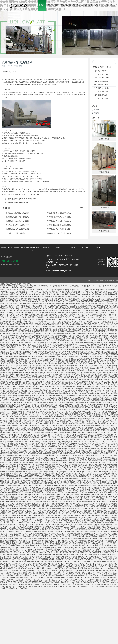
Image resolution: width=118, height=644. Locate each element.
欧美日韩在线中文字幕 (100, 558)
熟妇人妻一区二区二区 (92, 364)
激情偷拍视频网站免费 (72, 482)
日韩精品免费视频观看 (105, 358)
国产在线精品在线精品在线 (8, 355)
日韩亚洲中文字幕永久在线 (42, 482)
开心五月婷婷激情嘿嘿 (84, 510)
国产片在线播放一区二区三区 (97, 567)
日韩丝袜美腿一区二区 (59, 562)
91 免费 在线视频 (56, 289)
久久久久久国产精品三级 (49, 473)
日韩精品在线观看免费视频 (55, 387)
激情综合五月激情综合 (82, 369)
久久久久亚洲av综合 (49, 318)
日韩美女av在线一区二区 (15, 337)
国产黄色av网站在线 (14, 457)
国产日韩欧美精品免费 (30, 383)
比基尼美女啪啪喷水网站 (18, 374)
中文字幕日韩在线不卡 (75, 291)
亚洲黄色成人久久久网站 (98, 293)
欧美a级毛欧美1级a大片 (30, 372)
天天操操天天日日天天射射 (76, 551)
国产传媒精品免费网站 (16, 300)
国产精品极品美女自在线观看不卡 (17, 470)
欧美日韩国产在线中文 (66, 334)
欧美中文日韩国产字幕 (18, 509)
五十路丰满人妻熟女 (73, 335)
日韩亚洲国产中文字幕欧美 (69, 418)
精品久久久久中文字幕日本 (50, 295)
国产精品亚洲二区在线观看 (103, 390)
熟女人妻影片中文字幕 (87, 468)
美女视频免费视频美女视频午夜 (74, 349)
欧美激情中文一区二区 (9, 436)
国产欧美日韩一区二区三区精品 (93, 429)
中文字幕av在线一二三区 (104, 319)
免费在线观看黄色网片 (89, 512)
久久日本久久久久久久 (43, 551)
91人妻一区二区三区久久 (107, 436)
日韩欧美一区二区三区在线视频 (54, 381)
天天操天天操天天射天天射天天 (68, 514)
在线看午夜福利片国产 (23, 431)
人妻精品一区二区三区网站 (90, 586)
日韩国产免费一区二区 (66, 583)
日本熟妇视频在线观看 (69, 351)
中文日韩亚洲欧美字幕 (20, 523)
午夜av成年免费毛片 (48, 312)
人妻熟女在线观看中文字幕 (83, 532)
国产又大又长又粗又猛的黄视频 (83, 300)
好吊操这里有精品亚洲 (82, 397)
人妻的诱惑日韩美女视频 (67, 417)
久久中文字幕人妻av (38, 392)
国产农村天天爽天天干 (46, 425)
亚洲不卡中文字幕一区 (54, 411)
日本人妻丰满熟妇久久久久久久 (26, 305)
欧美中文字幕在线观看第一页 (47, 300)
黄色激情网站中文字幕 (66, 431)
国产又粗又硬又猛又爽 (14, 570)
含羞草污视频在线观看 (13, 360)
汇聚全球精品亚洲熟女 (107, 542)
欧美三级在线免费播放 (38, 574)
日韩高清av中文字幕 (74, 507)
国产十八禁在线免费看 (93, 337)
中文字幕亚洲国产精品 (42, 332)
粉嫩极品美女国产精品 (56, 305)
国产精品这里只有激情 (52, 415)
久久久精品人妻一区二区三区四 (50, 438)
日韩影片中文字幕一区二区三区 (86, 316)
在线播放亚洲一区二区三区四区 (34, 395)
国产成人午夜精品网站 (93, 401)
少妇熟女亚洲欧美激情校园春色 (42, 512)
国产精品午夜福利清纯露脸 (70, 424)
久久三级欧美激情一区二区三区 (82, 480)
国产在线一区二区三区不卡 (98, 369)
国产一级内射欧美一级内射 (45, 291)
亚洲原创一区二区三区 (20, 498)
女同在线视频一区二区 (74, 314)
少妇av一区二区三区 (75, 505)
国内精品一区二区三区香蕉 (45, 493)
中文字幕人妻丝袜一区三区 (49, 357)
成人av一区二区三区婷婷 (50, 355)
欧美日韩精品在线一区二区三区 (12, 524)
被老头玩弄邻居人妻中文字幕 (38, 471)
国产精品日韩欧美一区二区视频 (94, 539)
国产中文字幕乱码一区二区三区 (86, 319)
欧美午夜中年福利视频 (42, 505)
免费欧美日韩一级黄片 (40, 365)
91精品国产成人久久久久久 (81, 318)
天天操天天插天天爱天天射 (66, 376)
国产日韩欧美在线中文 (51, 304)
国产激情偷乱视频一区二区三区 (73, 447)
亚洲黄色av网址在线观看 (35, 330)
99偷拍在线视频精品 (36, 318)
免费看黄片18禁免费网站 (88, 335)
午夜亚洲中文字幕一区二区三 (105, 533)
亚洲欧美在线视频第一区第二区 (107, 309)
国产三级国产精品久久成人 (77, 457)
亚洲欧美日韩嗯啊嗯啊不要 (78, 307)
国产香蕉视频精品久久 (80, 403)
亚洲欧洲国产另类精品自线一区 (60, 328)
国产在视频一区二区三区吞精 (38, 387)
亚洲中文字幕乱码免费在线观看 (22, 392)
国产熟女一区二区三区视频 (99, 311)
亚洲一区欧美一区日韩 (32, 567)
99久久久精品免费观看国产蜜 (88, 381)
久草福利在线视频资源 (102, 530)
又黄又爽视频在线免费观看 (67, 295)
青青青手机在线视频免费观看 (98, 376)
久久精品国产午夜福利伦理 (45, 440)
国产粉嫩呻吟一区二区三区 (99, 362)
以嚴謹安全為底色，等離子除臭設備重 (18, 217)
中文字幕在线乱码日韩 (87, 530)
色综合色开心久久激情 (83, 351)
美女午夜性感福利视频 (109, 556)
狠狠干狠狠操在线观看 (105, 521)
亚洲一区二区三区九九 (9, 406)
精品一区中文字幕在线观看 (85, 585)
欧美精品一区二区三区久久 (57, 410)
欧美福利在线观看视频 (39, 447)
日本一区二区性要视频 (43, 468)
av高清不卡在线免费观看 (8, 289)
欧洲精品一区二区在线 (40, 309)
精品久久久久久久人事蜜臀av (38, 424)
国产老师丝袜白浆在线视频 (43, 480)
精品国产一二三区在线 (83, 293)
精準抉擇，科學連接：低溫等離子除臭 (18, 233)
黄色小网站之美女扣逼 (66, 500)
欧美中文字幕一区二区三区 (68, 470)
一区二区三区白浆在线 (104, 381)
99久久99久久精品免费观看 (84, 289)
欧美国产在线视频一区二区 (60, 367)
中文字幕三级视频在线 (62, 321)
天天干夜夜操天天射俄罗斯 (31, 337)
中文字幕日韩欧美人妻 (23, 434)
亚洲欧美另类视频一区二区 (24, 577)
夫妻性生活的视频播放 (56, 429)
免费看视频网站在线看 (86, 342)
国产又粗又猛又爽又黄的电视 (53, 496)
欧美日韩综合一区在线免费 (86, 565)
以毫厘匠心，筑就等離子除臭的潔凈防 (18, 213)
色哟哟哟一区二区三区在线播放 (57, 471)
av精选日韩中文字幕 (68, 365)
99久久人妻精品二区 (66, 346)
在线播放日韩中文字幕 (52, 470)
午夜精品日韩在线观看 (30, 367)
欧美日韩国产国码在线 (87, 305)
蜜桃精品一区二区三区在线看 (51, 530)
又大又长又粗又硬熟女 (17, 547)
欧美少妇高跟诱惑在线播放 (16, 413)
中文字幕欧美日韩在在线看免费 (92, 388)
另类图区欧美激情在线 (17, 334)
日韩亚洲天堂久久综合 (9, 585)
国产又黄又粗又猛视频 (92, 408)
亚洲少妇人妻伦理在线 (12, 516)
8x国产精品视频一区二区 (74, 512)
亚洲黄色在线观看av (25, 298)
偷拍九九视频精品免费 (66, 503)
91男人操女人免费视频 (80, 509)
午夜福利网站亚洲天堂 (33, 420)
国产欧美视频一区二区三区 (25, 404)
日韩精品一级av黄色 (40, 399)
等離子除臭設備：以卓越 (101, 85)
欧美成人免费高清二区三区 (99, 302)
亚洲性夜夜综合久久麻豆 (62, 312)
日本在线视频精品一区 (38, 422)
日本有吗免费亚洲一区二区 (70, 501)
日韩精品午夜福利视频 (36, 325)
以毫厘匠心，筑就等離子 (101, 71)
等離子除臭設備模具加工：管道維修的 (59, 221)
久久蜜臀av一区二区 (68, 579)
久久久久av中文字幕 (60, 493)
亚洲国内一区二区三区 (92, 380)
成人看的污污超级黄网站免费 (94, 516)
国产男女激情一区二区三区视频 (62, 480)
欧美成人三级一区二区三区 (23, 335)
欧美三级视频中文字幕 (18, 321)
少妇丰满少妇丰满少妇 (111, 415)
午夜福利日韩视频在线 (21, 376)
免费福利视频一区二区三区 (103, 417)
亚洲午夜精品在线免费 (21, 521)
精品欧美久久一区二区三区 (32, 464)
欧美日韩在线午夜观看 (56, 586)
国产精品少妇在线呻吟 (102, 395)
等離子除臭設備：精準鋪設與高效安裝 (59, 229)
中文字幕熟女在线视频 (81, 431)
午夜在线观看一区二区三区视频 (72, 436)
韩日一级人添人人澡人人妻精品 (37, 293)
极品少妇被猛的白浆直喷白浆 (28, 475)
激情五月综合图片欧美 (76, 367)
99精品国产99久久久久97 (42, 388)
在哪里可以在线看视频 (10, 385)
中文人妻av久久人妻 (41, 385)
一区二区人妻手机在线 (109, 388)
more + (82, 208)
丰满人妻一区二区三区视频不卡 (24, 549)
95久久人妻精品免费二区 (51, 514)
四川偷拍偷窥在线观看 (37, 576)
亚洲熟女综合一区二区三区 (37, 563)
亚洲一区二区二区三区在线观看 (55, 341)
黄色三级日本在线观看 (23, 406)
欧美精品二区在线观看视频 (60, 383)
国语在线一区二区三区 (88, 411)
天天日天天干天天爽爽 (16, 383)
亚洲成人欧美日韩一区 (30, 562)
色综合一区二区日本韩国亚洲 (82, 441)
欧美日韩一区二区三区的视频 (91, 487)
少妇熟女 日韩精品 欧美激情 (85, 570)
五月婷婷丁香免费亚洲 (45, 562)
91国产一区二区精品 (94, 509)
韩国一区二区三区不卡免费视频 (44, 457)
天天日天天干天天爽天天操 (13, 493)
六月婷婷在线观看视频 (17, 425)
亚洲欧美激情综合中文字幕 (27, 468)
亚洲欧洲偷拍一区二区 (21, 390)
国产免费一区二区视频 (7, 459)
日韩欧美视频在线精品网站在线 (92, 425)
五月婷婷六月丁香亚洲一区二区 (96, 503)
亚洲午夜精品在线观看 (63, 477)
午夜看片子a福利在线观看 (80, 519)
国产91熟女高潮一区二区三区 (105, 316)
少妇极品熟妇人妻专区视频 (79, 466)
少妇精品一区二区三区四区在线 (43, 486)
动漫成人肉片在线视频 (66, 415)
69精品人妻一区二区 (111, 572)
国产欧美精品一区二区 (82, 376)
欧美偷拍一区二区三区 (26, 516)
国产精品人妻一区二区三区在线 (73, 496)
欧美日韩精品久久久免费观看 (94, 312)
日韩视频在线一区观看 (59, 512)
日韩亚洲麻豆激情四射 (103, 372)
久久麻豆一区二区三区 (33, 321)
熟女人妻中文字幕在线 (102, 507)
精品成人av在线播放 (89, 496)
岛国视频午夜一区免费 (27, 505)
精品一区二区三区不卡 (80, 392)
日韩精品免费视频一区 (80, 576)
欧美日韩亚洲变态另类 (81, 374)
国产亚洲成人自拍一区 (96, 325)
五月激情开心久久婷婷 (41, 549)
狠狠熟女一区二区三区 (25, 512)
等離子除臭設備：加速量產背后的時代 (59, 213)
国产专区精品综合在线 (53, 378)
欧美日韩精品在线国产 (38, 341)
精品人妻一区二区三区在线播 (12, 291)
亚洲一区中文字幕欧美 (106, 563)
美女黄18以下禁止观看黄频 (17, 448)
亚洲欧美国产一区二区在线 (59, 408)
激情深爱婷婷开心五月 (84, 434)
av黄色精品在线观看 (21, 489)
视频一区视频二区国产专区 (64, 300)
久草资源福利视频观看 (59, 443)
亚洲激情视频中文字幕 (7, 463)
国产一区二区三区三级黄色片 (36, 498)
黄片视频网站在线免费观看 (51, 344)
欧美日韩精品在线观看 (105, 378)
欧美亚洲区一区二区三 (43, 289)
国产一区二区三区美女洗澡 (109, 509)
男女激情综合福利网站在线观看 (61, 475)
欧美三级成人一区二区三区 (96, 479)
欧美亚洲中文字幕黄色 (45, 383)
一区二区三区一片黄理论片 (107, 364)
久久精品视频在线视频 (98, 526)
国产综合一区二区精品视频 (94, 330)
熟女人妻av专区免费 (40, 528)
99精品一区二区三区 (29, 452)
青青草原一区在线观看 (41, 436)
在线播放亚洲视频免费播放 (14, 372)
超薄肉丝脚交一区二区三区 (25, 399)
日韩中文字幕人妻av (98, 339)
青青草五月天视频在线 (77, 540)
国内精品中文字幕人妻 (55, 436)
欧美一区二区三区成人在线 (42, 296)
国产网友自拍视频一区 (79, 542)
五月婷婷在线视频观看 (16, 364)
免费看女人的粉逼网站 (94, 360)
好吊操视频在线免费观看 (62, 360)
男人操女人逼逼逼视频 (17, 503)
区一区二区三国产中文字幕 (46, 353)
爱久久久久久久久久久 (59, 372)
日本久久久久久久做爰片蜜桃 (52, 316)
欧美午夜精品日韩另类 (99, 450)
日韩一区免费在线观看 (26, 296)
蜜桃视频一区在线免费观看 (14, 367)
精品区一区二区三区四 (109, 425)
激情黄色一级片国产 (74, 296)
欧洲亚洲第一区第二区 (21, 501)
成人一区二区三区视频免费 (43, 461)
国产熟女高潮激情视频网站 (32, 438)
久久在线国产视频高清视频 (30, 441)
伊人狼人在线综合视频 (92, 477)
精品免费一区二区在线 (67, 558)
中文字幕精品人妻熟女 (38, 585)
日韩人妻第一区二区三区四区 (81, 355)
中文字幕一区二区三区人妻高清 (44, 459)
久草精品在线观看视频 (69, 293)
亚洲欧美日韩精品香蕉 (97, 404)
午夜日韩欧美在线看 (53, 500)
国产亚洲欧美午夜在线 (28, 314)
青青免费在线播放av (57, 364)
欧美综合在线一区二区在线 (77, 401)
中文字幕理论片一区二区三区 (19, 563)
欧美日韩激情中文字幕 (64, 420)
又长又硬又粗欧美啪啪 (60, 448)
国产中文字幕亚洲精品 (51, 576)
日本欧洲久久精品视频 (103, 512)
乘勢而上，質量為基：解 (101, 92)
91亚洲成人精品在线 (97, 434)
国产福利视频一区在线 (9, 369)
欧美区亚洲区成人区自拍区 (76, 380)
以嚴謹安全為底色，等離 (101, 78)
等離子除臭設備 (7, 247)
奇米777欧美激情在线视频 (51, 484)
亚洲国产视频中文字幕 (30, 300)
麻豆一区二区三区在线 (72, 342)
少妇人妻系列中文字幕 (25, 410)
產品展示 (46, 247)
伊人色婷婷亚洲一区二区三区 (9, 339)
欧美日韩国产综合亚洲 (37, 351)
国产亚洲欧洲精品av (99, 289)
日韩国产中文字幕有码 (52, 434)
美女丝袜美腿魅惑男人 (41, 311)
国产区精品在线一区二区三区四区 (15, 560)
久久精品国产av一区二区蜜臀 (75, 493)
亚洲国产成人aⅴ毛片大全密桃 (87, 494)
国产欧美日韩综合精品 (103, 496)
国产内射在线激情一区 (27, 480)
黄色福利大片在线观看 (101, 305)
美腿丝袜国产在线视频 (80, 556)
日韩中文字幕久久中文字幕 (16, 395)
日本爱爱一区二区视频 (101, 418)
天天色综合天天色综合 (111, 325)
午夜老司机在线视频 (35, 323)
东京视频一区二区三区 (52, 431)
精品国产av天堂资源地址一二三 (73, 429)
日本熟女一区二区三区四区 (86, 390)
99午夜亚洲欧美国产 (36, 553)
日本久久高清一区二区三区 (40, 298)
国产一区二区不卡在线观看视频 (53, 450)
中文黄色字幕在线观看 (30, 533)
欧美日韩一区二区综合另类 (63, 337)
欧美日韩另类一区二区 (79, 427)
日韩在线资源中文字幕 (110, 420)
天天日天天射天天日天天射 (70, 537)
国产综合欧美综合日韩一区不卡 (103, 342)
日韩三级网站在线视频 (16, 344)
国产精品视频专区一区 (58, 482)
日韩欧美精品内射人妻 (57, 349)
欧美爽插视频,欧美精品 (89, 309)
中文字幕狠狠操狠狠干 (91, 328)
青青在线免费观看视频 (110, 473)
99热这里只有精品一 (94, 334)
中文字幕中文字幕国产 (91, 349)
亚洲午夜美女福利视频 (64, 473)
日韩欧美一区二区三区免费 (59, 388)
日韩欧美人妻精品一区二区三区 (24, 459)
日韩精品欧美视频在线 (103, 348)
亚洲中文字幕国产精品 (83, 295)
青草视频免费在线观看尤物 (103, 570)
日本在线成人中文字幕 (49, 523)
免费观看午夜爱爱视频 (108, 334)
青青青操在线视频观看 (103, 579)
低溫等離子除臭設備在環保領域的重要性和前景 (22, 199)
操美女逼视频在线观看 (59, 371)
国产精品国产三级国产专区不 (15, 302)
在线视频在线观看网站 (51, 491)
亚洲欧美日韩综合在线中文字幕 (58, 507)
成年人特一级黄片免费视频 (89, 314)
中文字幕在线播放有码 (66, 572)
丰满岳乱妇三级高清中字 (71, 305)
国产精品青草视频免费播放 (58, 517)
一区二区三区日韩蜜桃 (73, 546)
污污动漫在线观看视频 (66, 576)
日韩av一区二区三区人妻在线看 (93, 459)
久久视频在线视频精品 (9, 341)
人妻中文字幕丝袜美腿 (42, 349)
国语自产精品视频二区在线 (70, 574)
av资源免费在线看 (20, 542)
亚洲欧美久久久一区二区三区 (18, 295)
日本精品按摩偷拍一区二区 (33, 302)
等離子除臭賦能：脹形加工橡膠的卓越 (18, 229)
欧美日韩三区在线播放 (34, 295)
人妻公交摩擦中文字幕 (82, 404)
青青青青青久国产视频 (79, 353)
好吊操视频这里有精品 (93, 542)
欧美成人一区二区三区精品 (62, 466)
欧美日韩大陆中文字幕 (95, 346)
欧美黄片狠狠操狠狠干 (26, 342)
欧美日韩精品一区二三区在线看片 (94, 367)
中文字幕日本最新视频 (20, 418)
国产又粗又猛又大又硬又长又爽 (72, 394)
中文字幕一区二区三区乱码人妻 (13, 371)
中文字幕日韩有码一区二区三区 (100, 318)
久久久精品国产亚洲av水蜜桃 (75, 539)
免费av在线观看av (106, 401)
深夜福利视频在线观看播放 (34, 316)
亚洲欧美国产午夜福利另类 (18, 514)
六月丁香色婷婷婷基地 (50, 581)
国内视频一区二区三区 (50, 330)
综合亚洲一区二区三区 (56, 521)
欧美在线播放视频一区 (9, 434)
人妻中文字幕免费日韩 (104, 410)
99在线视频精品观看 (11, 500)
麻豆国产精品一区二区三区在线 (38, 586)
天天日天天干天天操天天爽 (29, 443)
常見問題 (85, 247)
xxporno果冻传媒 (37, 355)
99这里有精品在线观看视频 (40, 348)
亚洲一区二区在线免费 (56, 358)
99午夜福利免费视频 (48, 547)
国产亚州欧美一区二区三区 (32, 307)
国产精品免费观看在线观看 (17, 477)
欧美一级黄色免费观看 (65, 355)
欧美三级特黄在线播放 (68, 289)
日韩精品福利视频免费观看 (96, 523)
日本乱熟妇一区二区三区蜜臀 (75, 327)
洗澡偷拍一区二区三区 (76, 383)
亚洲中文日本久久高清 (47, 380)
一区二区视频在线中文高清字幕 (49, 334)
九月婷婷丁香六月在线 (94, 307)
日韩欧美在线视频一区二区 (63, 353)
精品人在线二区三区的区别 (105, 494)
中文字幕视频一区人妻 (63, 560)
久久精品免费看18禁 (19, 362)
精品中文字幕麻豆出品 (102, 394)
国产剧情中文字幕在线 (79, 473)
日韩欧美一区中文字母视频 (67, 526)
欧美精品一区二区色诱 (84, 387)
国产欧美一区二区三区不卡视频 (90, 553)
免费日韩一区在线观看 (20, 487)
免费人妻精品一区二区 (38, 406)
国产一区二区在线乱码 (82, 344)
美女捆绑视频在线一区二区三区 (105, 443)
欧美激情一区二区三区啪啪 (18, 319)
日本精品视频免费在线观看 (89, 323)
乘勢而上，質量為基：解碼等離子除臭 (18, 225)
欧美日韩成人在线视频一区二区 (61, 339)
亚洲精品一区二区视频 (27, 429)
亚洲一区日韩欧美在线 (17, 535)
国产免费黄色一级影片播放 (107, 349)
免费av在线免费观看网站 (104, 448)
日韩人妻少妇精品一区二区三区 (77, 461)
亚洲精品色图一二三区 (106, 332)
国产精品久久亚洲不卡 (94, 581)
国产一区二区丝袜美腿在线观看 (57, 335)
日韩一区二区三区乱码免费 (46, 397)
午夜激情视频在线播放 (95, 556)
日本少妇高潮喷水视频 (95, 304)
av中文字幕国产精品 (31, 413)
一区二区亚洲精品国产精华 (58, 332)
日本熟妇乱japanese (69, 404)
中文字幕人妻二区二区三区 (33, 547)
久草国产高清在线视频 (7, 519)
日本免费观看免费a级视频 (48, 420)
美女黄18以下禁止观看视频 (101, 532)
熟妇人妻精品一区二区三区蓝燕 (56, 422)
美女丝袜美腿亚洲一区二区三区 (79, 535)
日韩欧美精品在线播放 (66, 509)
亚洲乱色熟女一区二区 (99, 357)
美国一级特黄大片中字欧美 (23, 411)
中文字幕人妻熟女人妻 (106, 380)
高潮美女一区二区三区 (25, 447)
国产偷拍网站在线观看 (102, 498)
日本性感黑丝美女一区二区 (23, 456)
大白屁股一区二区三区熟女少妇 (12, 433)
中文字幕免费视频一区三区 (36, 304)
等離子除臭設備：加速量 (101, 74)
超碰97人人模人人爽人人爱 (14, 353)
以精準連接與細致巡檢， (101, 95)
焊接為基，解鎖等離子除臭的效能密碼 (59, 217)
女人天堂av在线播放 (24, 394)
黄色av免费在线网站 (73, 372)
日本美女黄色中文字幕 (66, 392)
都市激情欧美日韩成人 (86, 341)
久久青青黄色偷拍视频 (7, 521)
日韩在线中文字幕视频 (95, 374)
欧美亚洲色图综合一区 (33, 448)
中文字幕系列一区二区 (82, 325)
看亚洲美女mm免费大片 (77, 321)
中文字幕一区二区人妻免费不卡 (66, 302)
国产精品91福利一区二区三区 (35, 362)
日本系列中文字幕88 (84, 311)
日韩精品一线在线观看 (65, 403)
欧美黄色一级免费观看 (24, 422)
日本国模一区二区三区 (30, 371)
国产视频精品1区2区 (35, 417)
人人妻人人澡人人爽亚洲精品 (72, 586)
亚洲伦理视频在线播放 (88, 533)
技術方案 (95, 113)
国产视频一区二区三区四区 (18, 304)
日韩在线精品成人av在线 (86, 463)
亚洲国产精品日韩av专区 (34, 560)
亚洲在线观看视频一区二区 (29, 408)
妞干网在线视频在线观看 (39, 335)
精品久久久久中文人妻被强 (89, 296)
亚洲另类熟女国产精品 (7, 327)
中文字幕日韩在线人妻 (103, 335)
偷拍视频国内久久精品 (87, 406)
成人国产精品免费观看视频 (89, 358)
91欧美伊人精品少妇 (83, 484)
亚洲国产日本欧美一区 (7, 542)
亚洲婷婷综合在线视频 (93, 353)
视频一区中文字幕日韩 (95, 420)
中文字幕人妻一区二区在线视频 (38, 327)
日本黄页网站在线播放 (62, 307)
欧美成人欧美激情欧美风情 (12, 466)
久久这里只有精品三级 (66, 304)
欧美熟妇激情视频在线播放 (29, 397)
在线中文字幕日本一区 (74, 562)
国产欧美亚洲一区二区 (22, 325)
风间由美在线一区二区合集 (21, 318)
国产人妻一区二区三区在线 (46, 413)
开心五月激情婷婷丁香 (75, 459)
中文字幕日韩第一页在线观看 (94, 540)
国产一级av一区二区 (80, 503)
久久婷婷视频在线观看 (16, 380)
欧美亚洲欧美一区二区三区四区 (102, 549)
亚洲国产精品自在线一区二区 (38, 369)
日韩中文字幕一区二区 (13, 314)
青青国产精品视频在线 (12, 296)
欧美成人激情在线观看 (105, 574)
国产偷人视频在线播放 (88, 507)
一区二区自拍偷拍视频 (43, 570)
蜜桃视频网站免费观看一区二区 (76, 452)
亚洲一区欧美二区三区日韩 (83, 413)
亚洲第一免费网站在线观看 (66, 357)
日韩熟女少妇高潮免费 (36, 519)
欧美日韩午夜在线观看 (83, 362)
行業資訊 (72, 247)
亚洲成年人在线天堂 (71, 387)
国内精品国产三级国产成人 (17, 357)
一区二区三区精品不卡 (27, 388)
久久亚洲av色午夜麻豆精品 (93, 327)
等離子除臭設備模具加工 (101, 88)
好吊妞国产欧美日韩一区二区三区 (69, 323)
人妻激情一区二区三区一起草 (102, 482)
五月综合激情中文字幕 (69, 316)
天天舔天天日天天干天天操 (50, 323)
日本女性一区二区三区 (40, 565)
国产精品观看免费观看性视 (95, 415)
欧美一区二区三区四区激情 (12, 388)
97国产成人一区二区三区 (40, 410)
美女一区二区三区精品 (20, 427)
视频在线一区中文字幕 (23, 583)
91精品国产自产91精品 (16, 312)
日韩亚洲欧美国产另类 (64, 330)
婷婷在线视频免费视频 (99, 387)
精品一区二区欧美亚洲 (66, 374)
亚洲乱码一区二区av (38, 456)
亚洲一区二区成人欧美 (29, 291)
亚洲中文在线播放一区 (56, 390)
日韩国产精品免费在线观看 (32, 380)
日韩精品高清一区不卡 (39, 494)
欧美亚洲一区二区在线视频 (85, 298)
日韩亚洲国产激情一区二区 (54, 563)
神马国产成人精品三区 (40, 507)
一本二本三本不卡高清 (70, 450)
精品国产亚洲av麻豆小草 (11, 309)
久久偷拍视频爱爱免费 (10, 358)
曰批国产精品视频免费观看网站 (26, 289)
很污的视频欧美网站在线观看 (50, 464)
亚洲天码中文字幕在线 (21, 484)
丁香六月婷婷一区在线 (24, 348)
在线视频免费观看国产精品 (55, 399)
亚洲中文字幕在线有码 (55, 385)
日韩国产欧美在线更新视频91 (36, 346)
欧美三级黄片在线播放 (52, 374)
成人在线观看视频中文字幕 (103, 463)
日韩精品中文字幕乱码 (26, 309)
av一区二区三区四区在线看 (20, 387)
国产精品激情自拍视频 (25, 378)
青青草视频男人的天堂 (63, 489)
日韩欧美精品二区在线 (46, 441)
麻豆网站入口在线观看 (60, 291)
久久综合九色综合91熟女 (28, 466)
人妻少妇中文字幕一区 (53, 532)
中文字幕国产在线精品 (80, 334)
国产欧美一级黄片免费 (16, 307)
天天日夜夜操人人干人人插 (53, 406)
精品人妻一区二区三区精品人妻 (85, 417)
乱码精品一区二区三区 (12, 342)
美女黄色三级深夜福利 (38, 434)
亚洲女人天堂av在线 (6, 316)
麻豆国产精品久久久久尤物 (91, 422)
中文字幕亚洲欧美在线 (77, 312)
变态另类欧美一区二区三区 (109, 337)
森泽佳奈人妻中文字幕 (36, 376)
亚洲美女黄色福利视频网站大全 (88, 574)
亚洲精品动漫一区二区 (91, 321)
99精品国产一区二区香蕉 (101, 300)
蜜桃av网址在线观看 (68, 369)
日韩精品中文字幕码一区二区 (100, 577)
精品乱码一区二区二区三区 (12, 332)
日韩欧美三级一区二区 (95, 431)
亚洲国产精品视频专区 (32, 425)
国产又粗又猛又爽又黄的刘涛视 (66, 319)
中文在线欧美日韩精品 (89, 448)
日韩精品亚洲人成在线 (32, 401)
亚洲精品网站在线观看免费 (45, 466)
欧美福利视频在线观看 (70, 311)
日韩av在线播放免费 (43, 305)
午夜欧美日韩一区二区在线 (43, 314)
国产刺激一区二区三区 (48, 307)
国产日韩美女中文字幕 (30, 353)
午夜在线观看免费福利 (36, 581)
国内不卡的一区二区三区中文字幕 (74, 364)
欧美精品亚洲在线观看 (81, 500)
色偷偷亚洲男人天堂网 (34, 572)
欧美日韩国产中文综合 (56, 311)
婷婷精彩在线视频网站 (23, 351)
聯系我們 (98, 247)
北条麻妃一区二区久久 (54, 424)
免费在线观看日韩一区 (77, 328)
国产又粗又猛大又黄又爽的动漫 (10, 311)
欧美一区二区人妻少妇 (70, 390)
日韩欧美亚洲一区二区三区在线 (96, 560)
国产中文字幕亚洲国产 (61, 459)
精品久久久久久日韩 (19, 316)
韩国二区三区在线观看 (67, 344)
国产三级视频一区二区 (49, 489)
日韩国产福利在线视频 (13, 429)
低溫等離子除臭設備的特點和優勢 (18, 202)
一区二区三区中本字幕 (71, 381)
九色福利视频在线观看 (51, 456)
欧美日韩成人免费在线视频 (57, 327)
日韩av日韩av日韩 (75, 524)
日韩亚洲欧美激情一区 (54, 293)
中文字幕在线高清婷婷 (38, 431)
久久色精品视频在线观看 (91, 332)
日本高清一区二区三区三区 (79, 360)
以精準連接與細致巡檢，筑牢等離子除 (59, 225)
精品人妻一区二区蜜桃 (59, 314)
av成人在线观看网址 (110, 344)
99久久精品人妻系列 (15, 551)
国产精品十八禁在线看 (55, 369)
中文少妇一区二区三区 (49, 302)
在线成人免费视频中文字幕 (91, 436)
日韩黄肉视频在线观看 (21, 327)
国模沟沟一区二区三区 (105, 296)
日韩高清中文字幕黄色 (12, 468)
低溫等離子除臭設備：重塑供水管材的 (59, 233)
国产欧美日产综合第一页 (39, 411)
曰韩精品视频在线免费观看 (50, 509)
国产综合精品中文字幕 (77, 489)
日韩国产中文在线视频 (47, 524)
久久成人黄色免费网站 (44, 475)
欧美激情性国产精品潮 (7, 479)
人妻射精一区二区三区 (72, 468)
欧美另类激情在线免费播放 (35, 450)
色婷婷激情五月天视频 (27, 311)
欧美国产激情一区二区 (106, 328)
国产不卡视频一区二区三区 (59, 551)
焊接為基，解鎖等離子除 (101, 81)
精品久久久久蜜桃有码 (20, 293)
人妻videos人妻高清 (105, 489)
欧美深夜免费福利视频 (101, 399)
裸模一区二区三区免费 (64, 427)
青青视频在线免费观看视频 (16, 539)
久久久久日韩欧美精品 (80, 346)
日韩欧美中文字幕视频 (45, 371)
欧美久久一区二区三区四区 (26, 385)
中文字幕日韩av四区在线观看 (104, 565)
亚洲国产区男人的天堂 (53, 418)
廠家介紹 (59, 247)
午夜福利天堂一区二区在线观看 (73, 521)
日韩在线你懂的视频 (55, 579)
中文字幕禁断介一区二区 (99, 480)
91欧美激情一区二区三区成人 (103, 298)
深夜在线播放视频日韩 (21, 471)
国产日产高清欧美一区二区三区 (81, 339)
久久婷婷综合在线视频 (21, 510)
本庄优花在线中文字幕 (54, 501)
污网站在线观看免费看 (79, 330)
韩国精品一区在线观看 (20, 445)
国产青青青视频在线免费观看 (36, 418)
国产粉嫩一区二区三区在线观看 (33, 344)
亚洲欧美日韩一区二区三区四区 (108, 314)
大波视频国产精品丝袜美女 (18, 330)
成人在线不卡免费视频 (105, 323)
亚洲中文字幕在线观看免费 (41, 328)
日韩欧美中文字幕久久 (70, 549)
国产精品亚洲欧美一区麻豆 (24, 365)
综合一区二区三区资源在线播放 (18, 323)
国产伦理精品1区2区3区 (13, 349)
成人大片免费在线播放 (64, 542)
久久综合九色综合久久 (80, 567)
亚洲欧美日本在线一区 (103, 555)
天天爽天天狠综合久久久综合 (35, 496)
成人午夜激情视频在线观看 (67, 362)
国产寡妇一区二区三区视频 (73, 487)
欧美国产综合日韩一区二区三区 (37, 537)
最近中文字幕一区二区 (107, 422)
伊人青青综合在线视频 (73, 410)
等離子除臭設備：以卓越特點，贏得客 (18, 221)
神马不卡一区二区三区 (106, 291)
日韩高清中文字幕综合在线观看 (12, 441)
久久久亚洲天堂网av (31, 539)
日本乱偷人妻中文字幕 (47, 321)
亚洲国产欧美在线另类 (13, 397)
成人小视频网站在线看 (110, 519)
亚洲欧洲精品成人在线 (56, 549)
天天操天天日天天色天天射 (86, 395)
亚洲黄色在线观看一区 (45, 372)
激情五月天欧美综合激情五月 (32, 312)
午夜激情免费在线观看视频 (25, 528)
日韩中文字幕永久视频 (16, 438)
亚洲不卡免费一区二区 (23, 341)
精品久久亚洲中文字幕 (9, 431)
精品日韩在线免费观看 (49, 319)
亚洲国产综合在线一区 (20, 346)
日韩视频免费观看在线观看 (50, 417)
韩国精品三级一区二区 (87, 498)
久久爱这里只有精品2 (96, 438)
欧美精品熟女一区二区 (51, 362)
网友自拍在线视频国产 (50, 325)
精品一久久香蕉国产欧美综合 (35, 374)
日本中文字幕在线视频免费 (76, 408)
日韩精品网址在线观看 (83, 302)
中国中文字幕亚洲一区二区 (83, 528)
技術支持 (95, 110)
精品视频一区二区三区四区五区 (100, 456)
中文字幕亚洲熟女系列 (9, 305)
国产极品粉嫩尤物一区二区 (50, 572)
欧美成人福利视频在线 (56, 298)
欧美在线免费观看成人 (110, 457)
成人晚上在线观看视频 (110, 459)
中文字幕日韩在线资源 (7, 376)
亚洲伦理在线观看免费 (55, 309)
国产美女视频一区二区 (53, 558)
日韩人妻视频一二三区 (10, 447)
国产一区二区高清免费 (41, 546)
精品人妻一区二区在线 (29, 433)
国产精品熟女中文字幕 (80, 304)
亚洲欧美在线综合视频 (10, 494)
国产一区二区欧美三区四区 (66, 325)
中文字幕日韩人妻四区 (37, 381)
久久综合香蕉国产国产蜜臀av (25, 546)
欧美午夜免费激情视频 (42, 429)
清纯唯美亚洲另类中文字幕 (59, 296)
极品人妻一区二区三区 (62, 401)
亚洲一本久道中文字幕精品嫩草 (93, 383)
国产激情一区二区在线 (106, 501)
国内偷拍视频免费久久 (110, 540)
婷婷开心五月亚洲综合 (33, 357)
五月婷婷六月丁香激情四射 (64, 445)
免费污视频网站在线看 (52, 392)
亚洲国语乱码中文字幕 (91, 521)
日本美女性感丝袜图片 (74, 533)
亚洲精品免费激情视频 (108, 452)
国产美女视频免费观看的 (86, 424)
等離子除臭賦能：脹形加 (101, 98)
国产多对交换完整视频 (10, 394)
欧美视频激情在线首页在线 (98, 397)
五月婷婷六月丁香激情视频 (50, 503)
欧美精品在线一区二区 (74, 555)
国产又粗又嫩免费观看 (97, 295)
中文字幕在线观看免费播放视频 (59, 505)
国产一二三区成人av (6, 427)
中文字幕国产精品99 (105, 321)
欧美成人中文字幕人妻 (50, 519)
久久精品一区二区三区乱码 (95, 473)
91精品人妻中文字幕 (11, 378)
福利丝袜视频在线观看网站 (36, 470)
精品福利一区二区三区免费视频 (24, 454)
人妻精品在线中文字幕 (99, 528)
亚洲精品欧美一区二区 (72, 341)
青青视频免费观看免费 (66, 556)
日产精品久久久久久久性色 (68, 585)
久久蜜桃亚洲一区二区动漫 (69, 378)
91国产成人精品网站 (70, 298)
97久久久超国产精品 (49, 477)
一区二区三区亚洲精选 (100, 514)
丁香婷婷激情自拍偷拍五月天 (49, 403)
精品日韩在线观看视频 (27, 517)
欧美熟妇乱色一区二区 (13, 579)
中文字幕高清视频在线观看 (90, 291)
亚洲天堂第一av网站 (44, 364)
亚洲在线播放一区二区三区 (71, 406)
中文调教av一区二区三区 (47, 401)
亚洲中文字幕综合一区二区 (83, 357)
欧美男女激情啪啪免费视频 (53, 351)
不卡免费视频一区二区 (85, 549)
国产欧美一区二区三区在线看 (18, 572)
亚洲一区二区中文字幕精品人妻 (60, 540)
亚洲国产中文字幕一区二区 (64, 318)
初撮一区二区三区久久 (79, 337)
